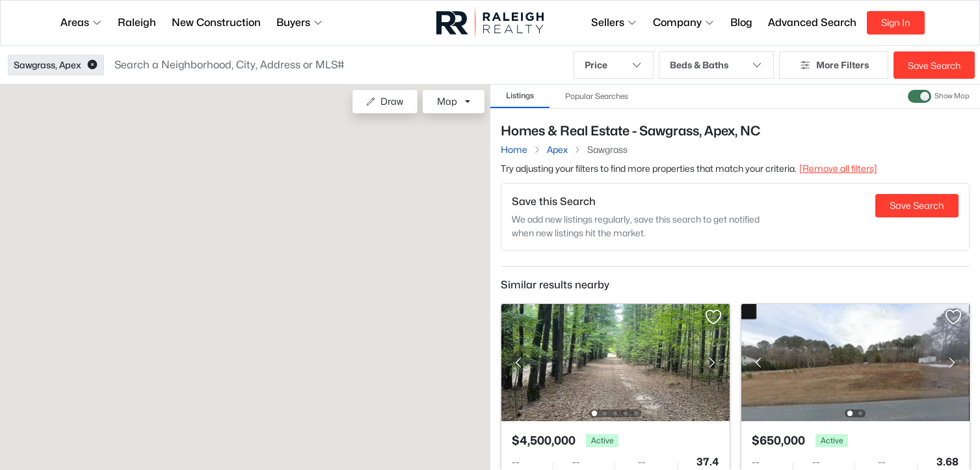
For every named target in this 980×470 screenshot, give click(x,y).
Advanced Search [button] (812, 22)
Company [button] (684, 22)
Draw (385, 101)
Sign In (896, 22)
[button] (92, 65)
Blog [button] (741, 22)
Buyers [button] (300, 22)
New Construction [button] (216, 22)
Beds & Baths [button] (716, 65)
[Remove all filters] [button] (838, 168)
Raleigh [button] (137, 22)
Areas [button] (81, 22)
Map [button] (447, 101)
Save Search (934, 65)
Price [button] (613, 65)
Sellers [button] (614, 22)
